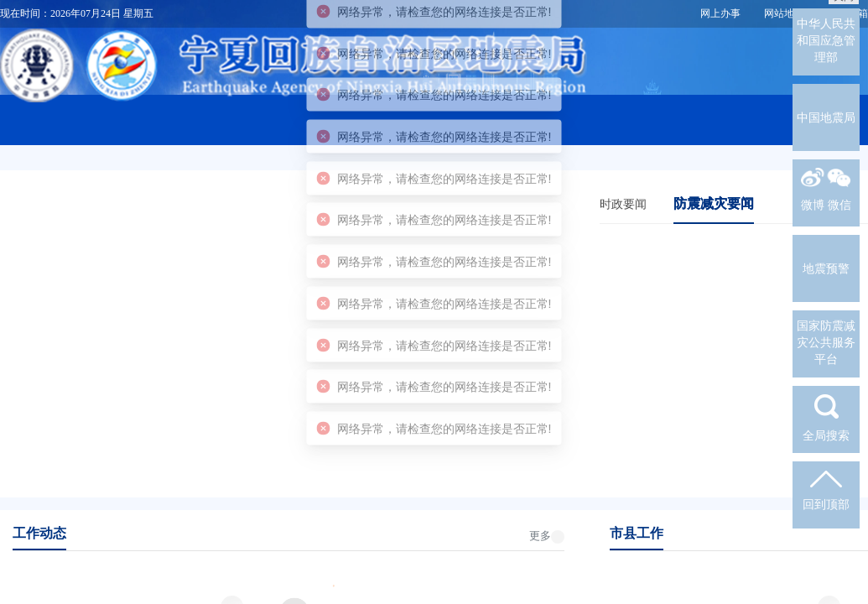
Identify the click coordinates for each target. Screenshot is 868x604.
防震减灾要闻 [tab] (714, 203)
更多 (540, 536)
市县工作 (637, 533)
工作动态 (39, 533)
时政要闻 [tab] (623, 204)
